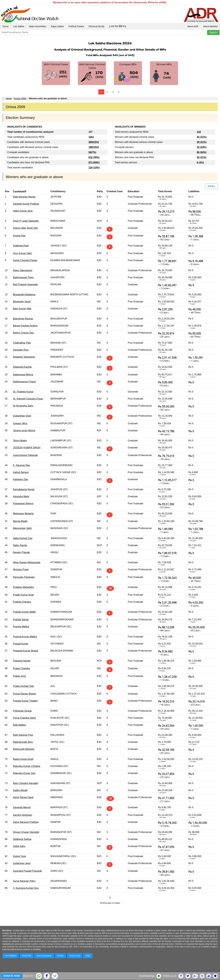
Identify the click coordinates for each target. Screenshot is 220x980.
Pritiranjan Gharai (22, 711)
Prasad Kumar (21, 644)
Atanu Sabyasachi (23, 270)
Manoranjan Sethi (22, 528)
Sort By (211, 186)
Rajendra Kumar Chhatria (27, 766)
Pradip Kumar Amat (23, 595)
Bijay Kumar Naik (22, 309)
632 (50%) (94, 157)
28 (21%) (202, 142)
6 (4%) (200, 162)
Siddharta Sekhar (22, 839)
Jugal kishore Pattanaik (25, 455)
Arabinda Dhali (21, 246)
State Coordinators (44, 956)
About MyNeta (210, 26)
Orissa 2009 (20, 98)
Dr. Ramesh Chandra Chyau (28, 399)
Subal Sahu (19, 846)
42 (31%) (202, 137)
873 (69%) (94, 162)
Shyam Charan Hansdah (26, 832)
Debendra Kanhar (22, 367)
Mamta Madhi (20, 521)
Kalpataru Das (21, 479)
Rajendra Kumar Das (24, 773)
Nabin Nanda (20, 545)
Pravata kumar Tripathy (25, 701)
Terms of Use (75, 956)
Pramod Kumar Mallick (25, 637)
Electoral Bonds (97, 26)
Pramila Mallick (21, 627)
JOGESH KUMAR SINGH (27, 448)
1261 (91, 137)
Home (6, 26)
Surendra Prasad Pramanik (27, 871)
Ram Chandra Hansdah (26, 783)
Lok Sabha (19, 26)
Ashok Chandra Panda (25, 260)
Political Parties (76, 26)
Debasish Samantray (24, 357)
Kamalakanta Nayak (24, 489)
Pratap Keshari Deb (24, 686)
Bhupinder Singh (22, 302)
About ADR (193, 26)
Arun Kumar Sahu (23, 253)
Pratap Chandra (21, 668)
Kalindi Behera (21, 472)
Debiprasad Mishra (23, 375)
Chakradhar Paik (22, 343)
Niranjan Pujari (21, 569)
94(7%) (92, 152)
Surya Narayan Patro (24, 881)
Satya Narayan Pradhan (26, 822)
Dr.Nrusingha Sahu (23, 406)
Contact (60, 956)
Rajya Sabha (57, 26)
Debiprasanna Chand (24, 382)
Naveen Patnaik (21, 552)
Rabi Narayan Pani (23, 735)
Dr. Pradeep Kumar (23, 392)
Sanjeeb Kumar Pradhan (26, 204)
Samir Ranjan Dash (23, 797)
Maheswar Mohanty (24, 514)
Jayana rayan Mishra (24, 430)
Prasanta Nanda (22, 661)
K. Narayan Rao (22, 465)
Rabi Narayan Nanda (24, 197)
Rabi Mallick (19, 725)
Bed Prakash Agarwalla (25, 284)
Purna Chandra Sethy (25, 718)
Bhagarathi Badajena (24, 295)
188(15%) (94, 147)
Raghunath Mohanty (24, 749)
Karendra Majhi (21, 496)
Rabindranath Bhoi (23, 742)
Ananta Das (19, 236)
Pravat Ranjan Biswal (24, 694)
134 (199, 132)
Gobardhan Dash (22, 416)
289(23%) (94, 142)
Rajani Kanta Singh (23, 759)
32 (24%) (202, 147)
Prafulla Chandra (22, 602)
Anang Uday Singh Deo (26, 228)
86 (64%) (202, 152)
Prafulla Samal (21, 620)
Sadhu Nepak (20, 790)
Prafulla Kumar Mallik (24, 612)
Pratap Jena (19, 676)
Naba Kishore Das (23, 538)
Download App (147, 976)
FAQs (88, 956)
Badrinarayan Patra (23, 277)
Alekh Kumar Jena (23, 211)
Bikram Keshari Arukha (25, 326)
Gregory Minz (20, 423)
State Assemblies (38, 26)
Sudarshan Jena (22, 863)
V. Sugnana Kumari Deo (26, 888)
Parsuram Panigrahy (24, 577)
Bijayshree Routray (23, 319)
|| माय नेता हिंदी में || (118, 26)
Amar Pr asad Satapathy (26, 221)
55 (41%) (202, 157)
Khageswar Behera (23, 503)
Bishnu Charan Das (23, 333)
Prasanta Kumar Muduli (26, 651)
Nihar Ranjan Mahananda (27, 562)
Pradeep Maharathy (24, 587)
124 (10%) (94, 168)
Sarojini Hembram (23, 815)
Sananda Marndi (22, 807)
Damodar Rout (21, 350)
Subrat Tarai (19, 856)
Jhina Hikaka (20, 441)
